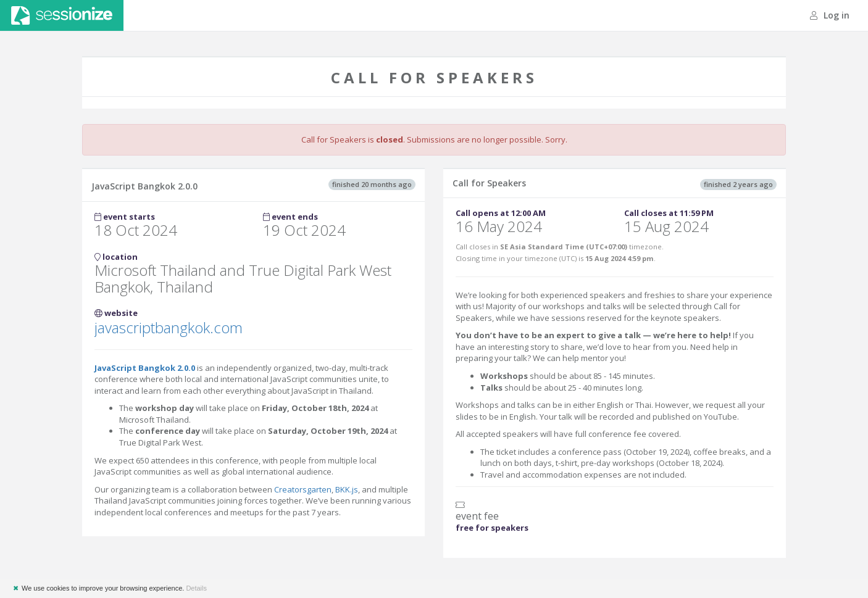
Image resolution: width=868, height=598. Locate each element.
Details (196, 588)
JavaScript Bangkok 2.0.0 (145, 368)
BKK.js (347, 489)
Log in (830, 15)
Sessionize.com (62, 15)
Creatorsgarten (303, 489)
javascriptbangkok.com (169, 327)
